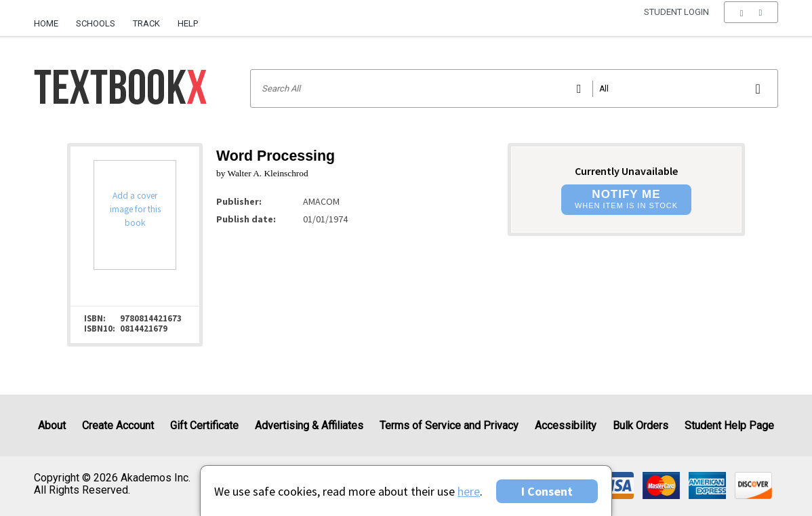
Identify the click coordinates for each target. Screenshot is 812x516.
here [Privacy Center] (469, 491)
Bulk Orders (641, 425)
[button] (751, 24)
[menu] (751, 24)
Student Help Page (729, 425)
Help (188, 23)
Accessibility (566, 425)
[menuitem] (50, 18)
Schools (96, 23)
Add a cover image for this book (135, 209)
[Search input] (514, 88)
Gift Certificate (204, 425)
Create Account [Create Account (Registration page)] (118, 425)
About (52, 425)
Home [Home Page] (46, 23)
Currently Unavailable (626, 171)
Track (146, 23)
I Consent (547, 491)
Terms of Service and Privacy (449, 425)
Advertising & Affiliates (309, 425)
